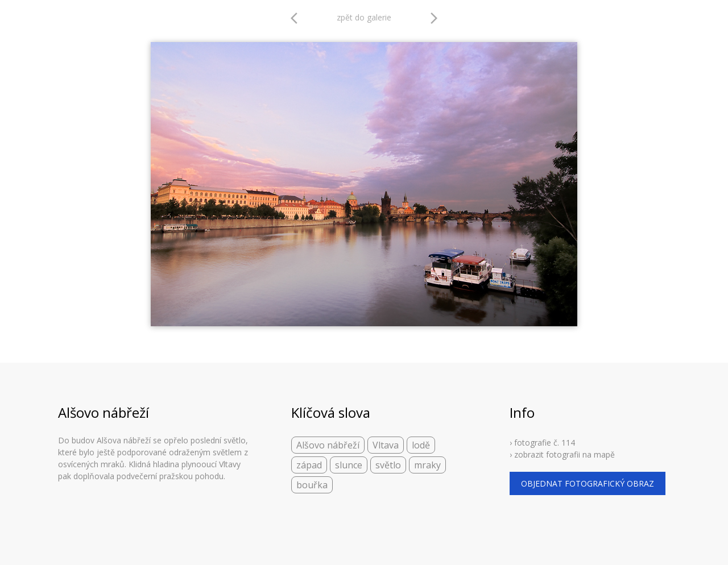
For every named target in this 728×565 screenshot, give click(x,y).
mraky (427, 465)
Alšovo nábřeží (328, 445)
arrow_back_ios (297, 18)
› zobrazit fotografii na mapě (562, 454)
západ (309, 465)
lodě (421, 445)
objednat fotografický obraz (588, 483)
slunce (349, 465)
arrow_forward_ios (434, 18)
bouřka (312, 485)
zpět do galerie (364, 17)
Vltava (386, 445)
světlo (388, 465)
